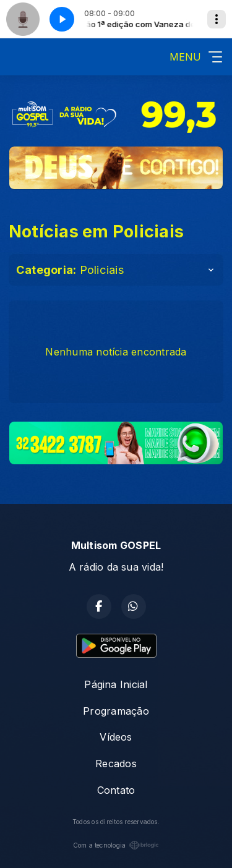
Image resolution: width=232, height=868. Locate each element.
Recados (116, 764)
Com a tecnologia (116, 845)
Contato (116, 790)
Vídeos (116, 737)
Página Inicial (116, 684)
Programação (116, 711)
